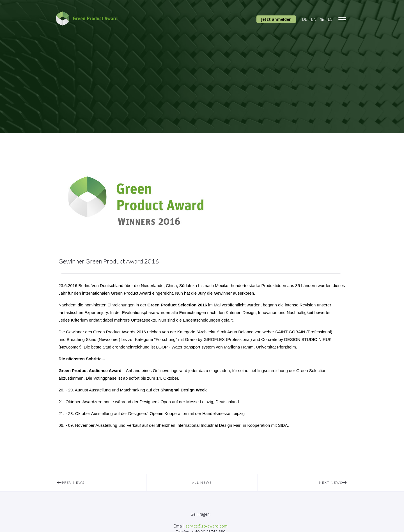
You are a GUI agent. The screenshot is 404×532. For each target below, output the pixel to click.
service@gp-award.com (206, 526)
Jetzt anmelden (276, 19)
